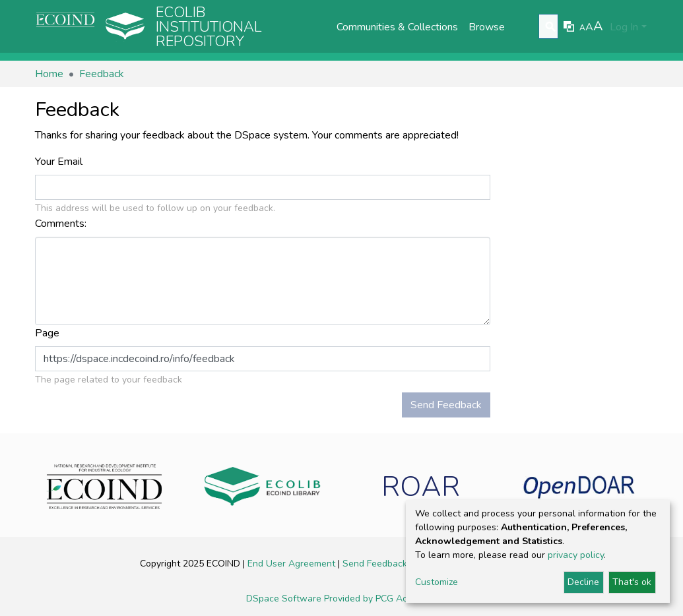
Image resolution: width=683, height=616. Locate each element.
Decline (583, 582)
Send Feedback (446, 405)
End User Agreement (293, 564)
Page (49, 333)
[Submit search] (550, 27)
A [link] (582, 28)
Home (49, 74)
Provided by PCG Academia (381, 599)
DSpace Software (285, 599)
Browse (487, 27)
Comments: (62, 224)
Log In (624, 27)
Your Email (60, 162)
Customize (437, 582)
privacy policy (576, 555)
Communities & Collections (397, 27)
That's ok (632, 582)
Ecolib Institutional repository (209, 27)
